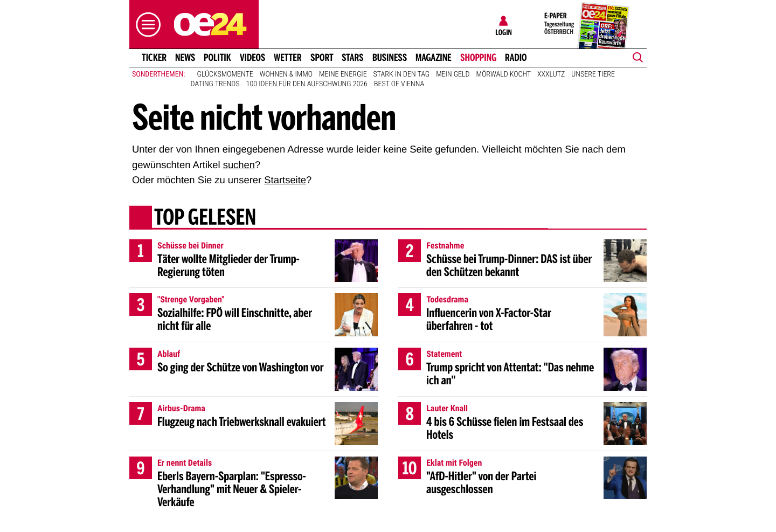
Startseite (285, 180)
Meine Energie (343, 74)
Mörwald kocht (504, 74)
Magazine (434, 58)
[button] (145, 25)
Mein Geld (453, 74)
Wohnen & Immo (286, 74)
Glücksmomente (225, 74)
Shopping (478, 58)
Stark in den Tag (402, 74)
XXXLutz (551, 74)
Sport (322, 58)
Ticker (154, 58)
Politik (217, 58)
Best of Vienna (399, 84)
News (185, 58)
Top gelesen (205, 218)
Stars (353, 58)
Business (390, 58)
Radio (516, 58)
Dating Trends (215, 84)
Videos (252, 58)
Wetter (288, 58)
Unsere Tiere (593, 74)
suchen (239, 165)
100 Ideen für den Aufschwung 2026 (307, 84)
